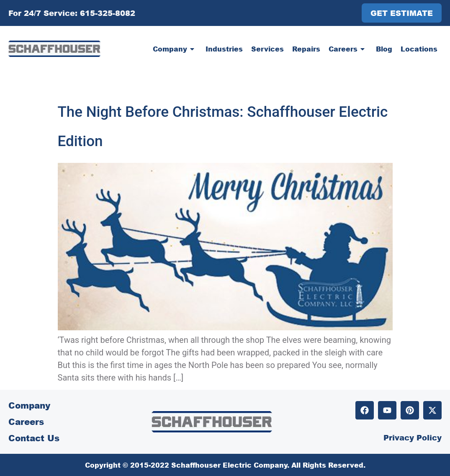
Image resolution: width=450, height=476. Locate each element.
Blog (384, 49)
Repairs (306, 49)
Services (267, 49)
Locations (419, 49)
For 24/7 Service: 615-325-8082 (72, 13)
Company (175, 49)
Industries (224, 49)
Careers (348, 49)
